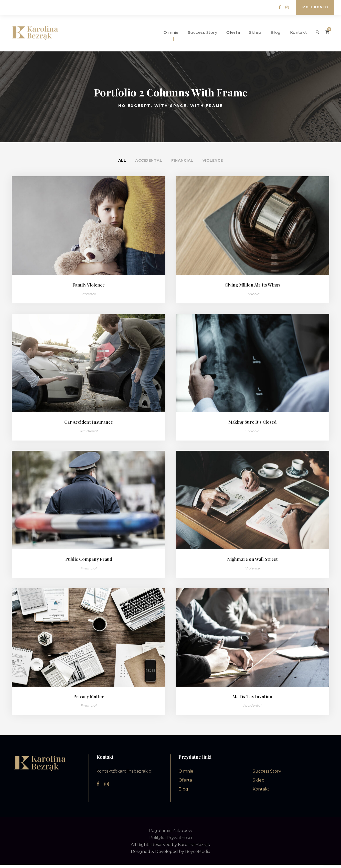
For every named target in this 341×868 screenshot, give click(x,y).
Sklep (255, 32)
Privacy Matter (89, 700)
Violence (213, 164)
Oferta (233, 32)
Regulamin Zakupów (170, 834)
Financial (182, 164)
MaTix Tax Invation (252, 700)
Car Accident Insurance (89, 425)
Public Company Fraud (89, 563)
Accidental (149, 164)
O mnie (171, 32)
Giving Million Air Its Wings (253, 288)
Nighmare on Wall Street (252, 563)
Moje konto (315, 7)
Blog (276, 32)
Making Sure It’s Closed (252, 425)
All (122, 164)
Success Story (203, 32)
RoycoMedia (198, 855)
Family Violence (89, 288)
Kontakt (299, 32)
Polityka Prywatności (171, 841)
